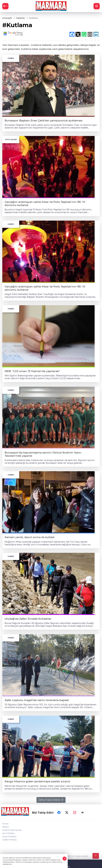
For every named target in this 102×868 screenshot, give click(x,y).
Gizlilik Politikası (10, 840)
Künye (5, 824)
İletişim (6, 827)
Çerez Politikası (9, 836)
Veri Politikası (8, 833)
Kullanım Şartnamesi (12, 830)
